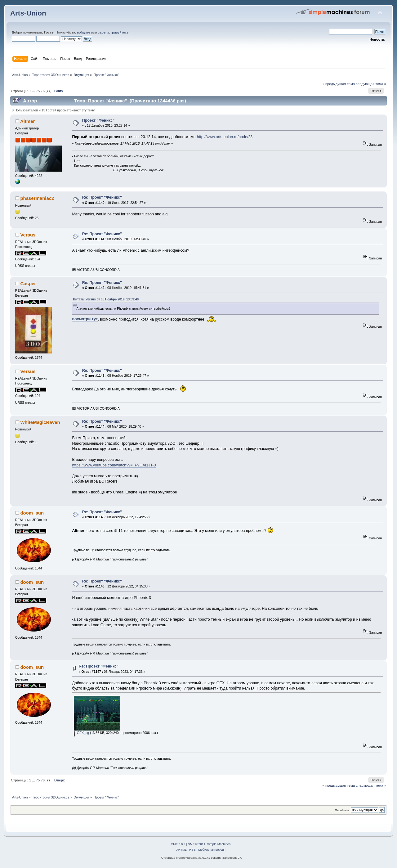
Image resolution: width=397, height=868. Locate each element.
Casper (28, 283)
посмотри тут (85, 319)
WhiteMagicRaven (40, 422)
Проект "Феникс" (98, 120)
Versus (28, 235)
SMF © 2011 (197, 844)
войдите (83, 32)
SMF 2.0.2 (178, 844)
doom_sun (32, 513)
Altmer (27, 121)
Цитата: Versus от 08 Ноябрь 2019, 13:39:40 (106, 299)
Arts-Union (28, 13)
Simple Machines (219, 844)
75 (38, 91)
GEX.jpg (81, 733)
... (34, 91)
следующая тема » (371, 84)
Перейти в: (342, 810)
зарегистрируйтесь (113, 32)
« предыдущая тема (339, 84)
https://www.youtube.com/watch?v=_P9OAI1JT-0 (114, 465)
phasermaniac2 (37, 198)
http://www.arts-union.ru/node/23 (225, 137)
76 (42, 91)
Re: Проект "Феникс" (102, 197)
